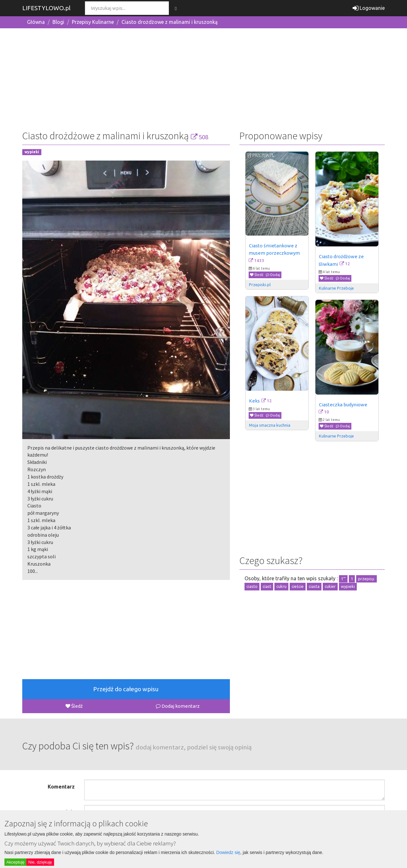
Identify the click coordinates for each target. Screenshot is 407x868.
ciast (267, 586)
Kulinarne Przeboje (336, 288)
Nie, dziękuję (40, 862)
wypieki (32, 152)
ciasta (314, 586)
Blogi (58, 22)
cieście (298, 586)
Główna (36, 22)
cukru (281, 586)
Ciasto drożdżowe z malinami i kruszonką (169, 22)
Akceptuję (15, 862)
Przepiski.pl (260, 285)
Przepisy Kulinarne (93, 22)
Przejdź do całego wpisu (126, 689)
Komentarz (61, 787)
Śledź (74, 706)
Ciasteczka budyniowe (343, 405)
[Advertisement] (203, 78)
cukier (330, 586)
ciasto (252, 586)
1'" (343, 579)
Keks (254, 401)
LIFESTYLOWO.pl (46, 8)
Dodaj (273, 275)
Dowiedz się (228, 852)
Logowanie (369, 8)
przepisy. (366, 579)
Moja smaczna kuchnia (270, 425)
